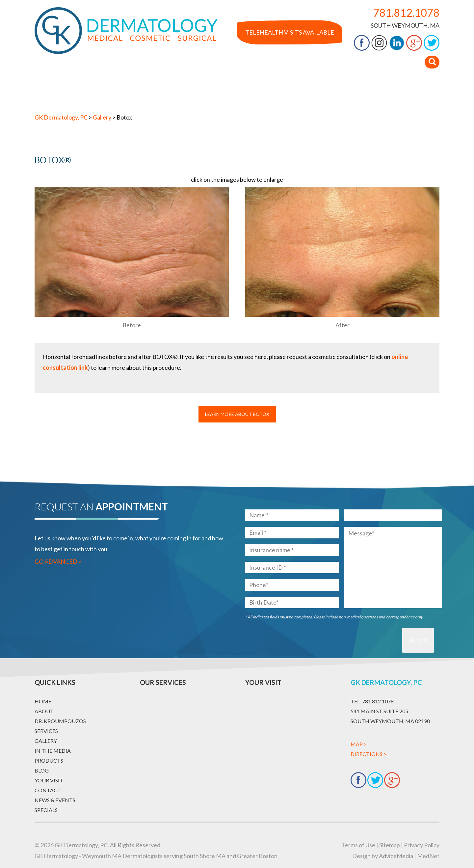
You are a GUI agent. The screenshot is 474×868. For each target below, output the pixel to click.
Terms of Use (358, 845)
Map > (359, 744)
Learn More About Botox (237, 414)
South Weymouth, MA (405, 25)
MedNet (428, 856)
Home (50, 92)
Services (180, 92)
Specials (46, 810)
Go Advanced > (58, 561)
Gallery (216, 92)
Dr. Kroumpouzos (129, 92)
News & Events (55, 800)
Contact (413, 92)
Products (304, 92)
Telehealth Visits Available (290, 32)
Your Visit (373, 92)
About (81, 92)
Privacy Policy (422, 845)
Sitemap (390, 845)
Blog (338, 92)
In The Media (258, 92)
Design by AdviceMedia (383, 856)
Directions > (369, 754)
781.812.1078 (406, 13)
